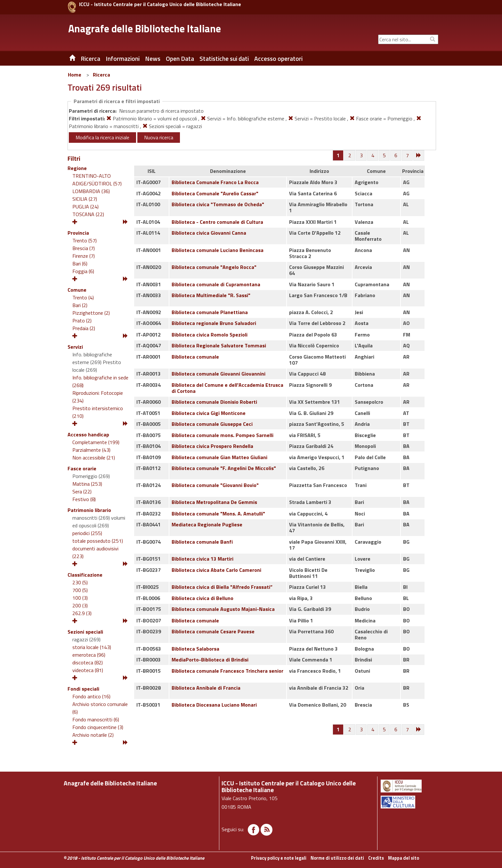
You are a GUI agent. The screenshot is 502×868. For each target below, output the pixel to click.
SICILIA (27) (85, 199)
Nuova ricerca (159, 137)
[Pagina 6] (396, 156)
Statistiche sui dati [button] (224, 59)
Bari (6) (80, 264)
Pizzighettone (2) (91, 313)
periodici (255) (87, 533)
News (153, 59)
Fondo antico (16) (91, 696)
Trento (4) (83, 297)
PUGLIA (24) (85, 207)
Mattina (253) (87, 484)
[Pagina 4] (373, 156)
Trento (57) (85, 240)
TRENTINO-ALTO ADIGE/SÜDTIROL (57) (97, 180)
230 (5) (80, 582)
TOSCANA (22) (88, 214)
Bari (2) (80, 305)
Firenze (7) (84, 256)
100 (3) (80, 598)
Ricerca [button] (90, 59)
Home (75, 75)
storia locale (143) (92, 647)
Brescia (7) (84, 248)
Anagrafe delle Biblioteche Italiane (145, 28)
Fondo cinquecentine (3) (98, 727)
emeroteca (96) (89, 655)
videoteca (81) (88, 670)
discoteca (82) (88, 662)
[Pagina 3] (361, 156)
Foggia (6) (83, 271)
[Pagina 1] (338, 155)
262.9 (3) (82, 613)
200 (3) (80, 605)
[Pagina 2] (350, 156)
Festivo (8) (84, 499)
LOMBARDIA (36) (91, 191)
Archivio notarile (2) (93, 735)
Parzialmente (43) (91, 450)
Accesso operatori (278, 59)
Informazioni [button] (123, 59)
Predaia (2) (84, 328)
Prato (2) (82, 320)
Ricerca (101, 75)
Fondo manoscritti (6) (96, 719)
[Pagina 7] (408, 156)
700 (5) (80, 590)
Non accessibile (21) (94, 458)
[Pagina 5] (385, 156)
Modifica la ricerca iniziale (102, 137)
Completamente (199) (96, 442)
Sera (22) (82, 491)
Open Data (180, 59)
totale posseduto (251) (98, 541)
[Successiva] (419, 156)
